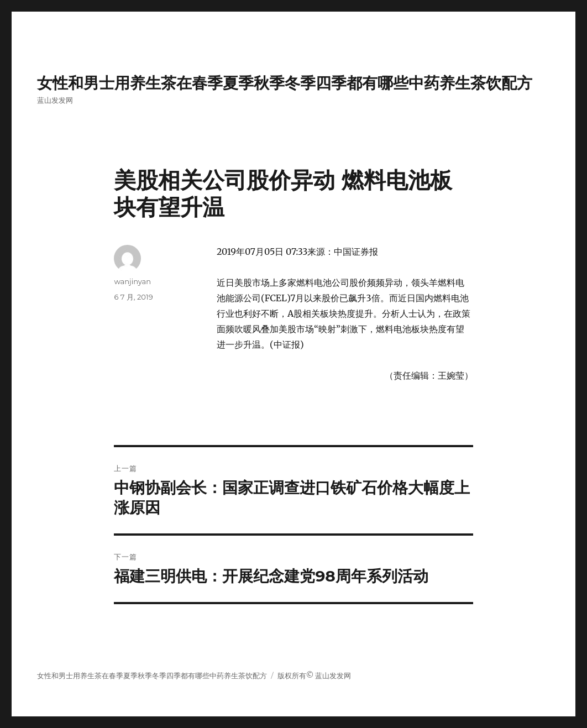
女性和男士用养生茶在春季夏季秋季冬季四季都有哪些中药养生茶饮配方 (285, 83)
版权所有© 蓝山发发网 (315, 676)
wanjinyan (132, 281)
